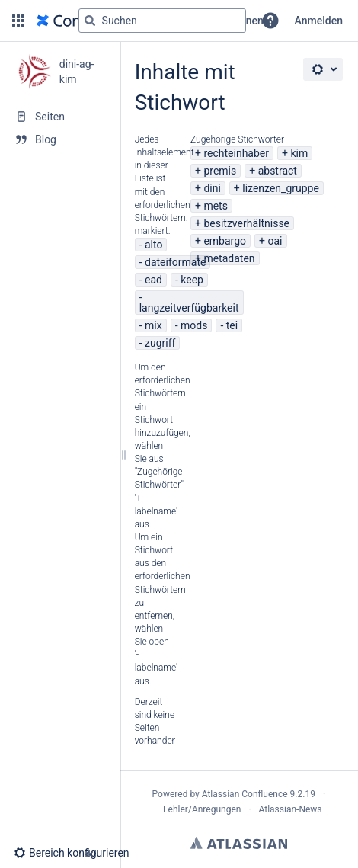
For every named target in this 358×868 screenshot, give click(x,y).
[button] (18, 21)
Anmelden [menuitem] (319, 21)
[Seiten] (60, 117)
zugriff (160, 343)
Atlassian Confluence (245, 794)
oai (275, 241)
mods (194, 325)
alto (153, 245)
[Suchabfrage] (162, 21)
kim (299, 153)
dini (212, 188)
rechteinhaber (236, 153)
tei (232, 325)
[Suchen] (90, 21)
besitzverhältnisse (246, 223)
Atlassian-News (291, 809)
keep (192, 280)
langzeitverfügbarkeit (189, 308)
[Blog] (60, 139)
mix (153, 325)
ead (153, 280)
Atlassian (239, 843)
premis (220, 171)
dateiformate (175, 262)
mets (216, 206)
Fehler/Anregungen (202, 809)
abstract (278, 171)
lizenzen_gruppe (281, 188)
